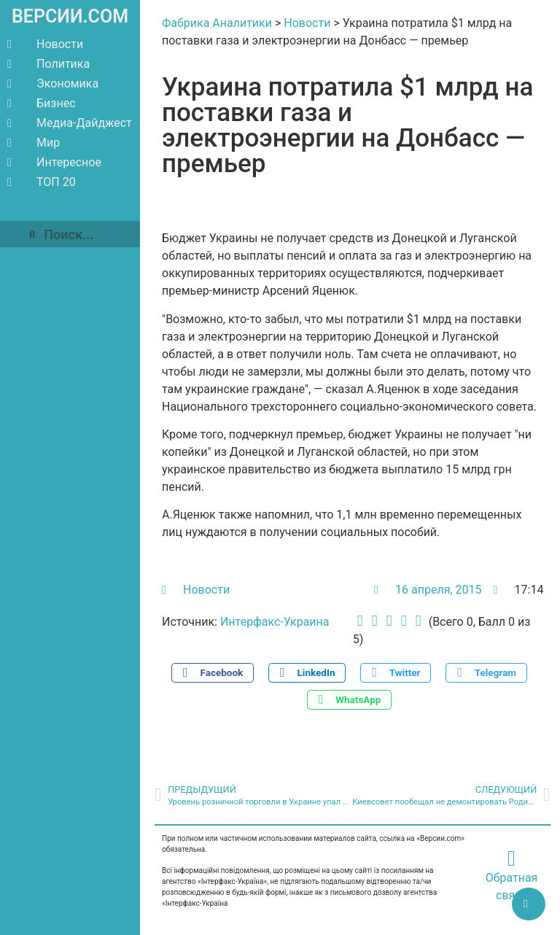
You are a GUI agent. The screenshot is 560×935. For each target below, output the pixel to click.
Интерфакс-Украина (275, 622)
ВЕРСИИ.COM (70, 16)
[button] (213, 673)
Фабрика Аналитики (217, 23)
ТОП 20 (42, 182)
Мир (34, 143)
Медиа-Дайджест (70, 123)
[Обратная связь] (512, 858)
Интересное (54, 162)
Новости (45, 44)
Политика (48, 64)
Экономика (53, 84)
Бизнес (42, 103)
